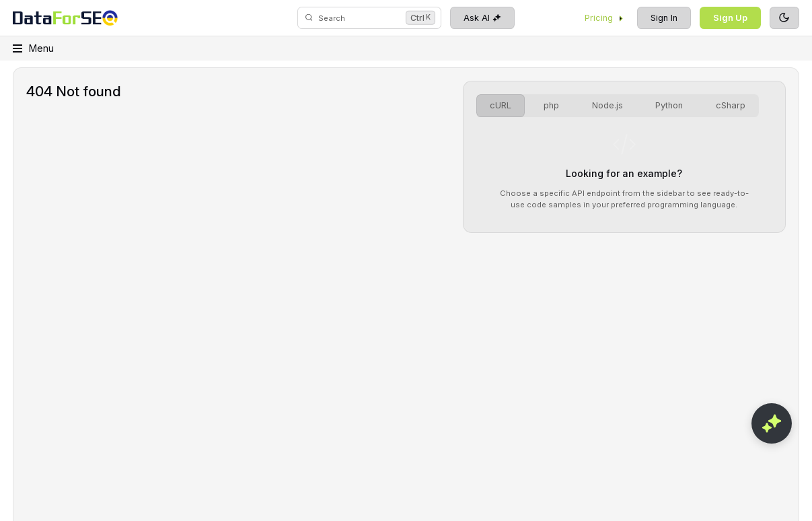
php (551, 105)
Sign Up (730, 18)
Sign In (664, 18)
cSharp (731, 105)
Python (669, 105)
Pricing (604, 18)
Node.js (607, 105)
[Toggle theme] (784, 18)
